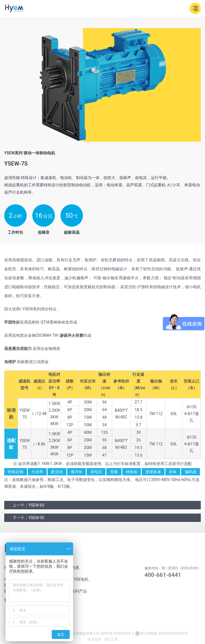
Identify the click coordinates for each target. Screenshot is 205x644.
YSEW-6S (36, 507)
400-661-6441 (163, 578)
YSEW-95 (36, 520)
